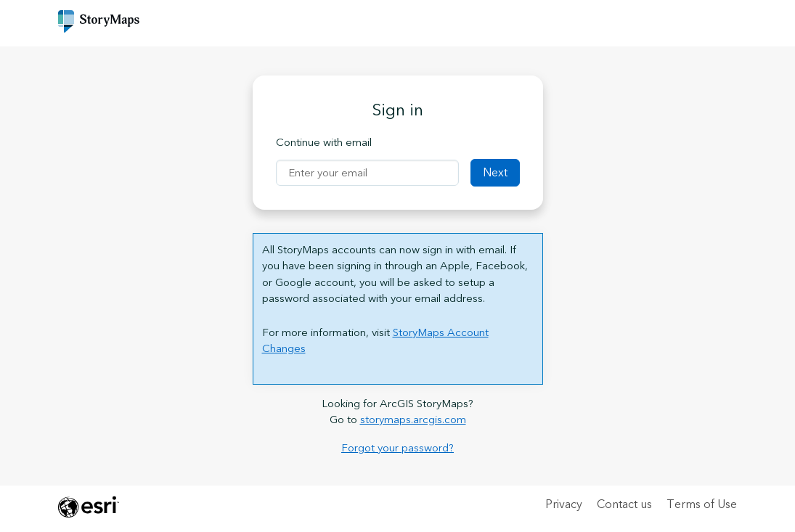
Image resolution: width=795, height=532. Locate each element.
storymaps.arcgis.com (413, 420)
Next (495, 173)
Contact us (624, 504)
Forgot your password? (397, 448)
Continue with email (324, 143)
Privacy (564, 504)
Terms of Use (702, 504)
